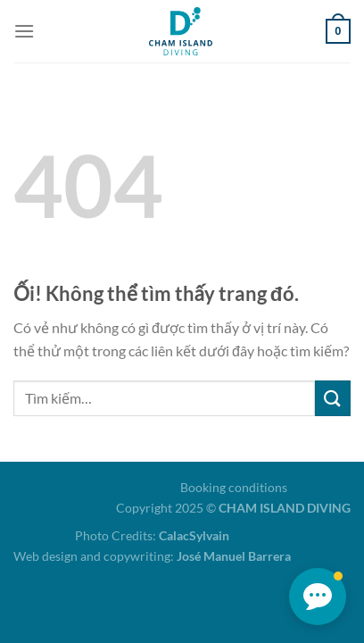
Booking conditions (234, 487)
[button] (318, 597)
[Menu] (24, 31)
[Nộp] (333, 398)
